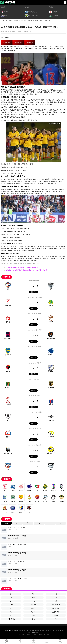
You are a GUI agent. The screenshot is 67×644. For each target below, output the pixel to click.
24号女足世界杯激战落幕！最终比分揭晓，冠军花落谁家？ (36, 20)
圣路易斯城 (8, 338)
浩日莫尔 (51, 437)
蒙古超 (39, 429)
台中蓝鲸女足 (8, 453)
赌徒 (56, 598)
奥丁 (11, 601)
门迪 (56, 619)
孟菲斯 (33, 615)
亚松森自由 (51, 420)
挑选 (11, 608)
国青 (56, 601)
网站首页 (10, 20)
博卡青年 (8, 355)
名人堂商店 (56, 608)
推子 (11, 612)
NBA (39, 281)
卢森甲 (7, 31)
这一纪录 (56, 615)
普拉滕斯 (51, 322)
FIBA (11, 264)
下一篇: (24, 270)
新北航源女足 (51, 453)
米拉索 (51, 305)
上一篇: (20, 267)
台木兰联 (39, 445)
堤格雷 (51, 404)
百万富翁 (51, 371)
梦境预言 (33, 612)
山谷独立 (8, 421)
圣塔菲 (8, 322)
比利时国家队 (11, 619)
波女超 (27, 7)
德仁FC (8, 437)
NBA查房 (23, 264)
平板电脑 (33, 605)
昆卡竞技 (8, 388)
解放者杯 (39, 297)
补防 (11, 598)
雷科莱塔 (51, 387)
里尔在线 (16, 264)
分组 (11, 615)
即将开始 (33, 292)
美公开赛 (39, 330)
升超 (2, 31)
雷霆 (8, 289)
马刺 (51, 289)
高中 (38, 264)
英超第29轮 (56, 612)
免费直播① (7, 42)
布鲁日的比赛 (56, 605)
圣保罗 (8, 371)
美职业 (33, 608)
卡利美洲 (8, 404)
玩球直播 (30, 42)
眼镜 (33, 619)
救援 (56, 594)
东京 (33, 601)
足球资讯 (16, 20)
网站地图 (46, 634)
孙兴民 (33, 598)
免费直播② (19, 42)
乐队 (33, 594)
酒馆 (11, 594)
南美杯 (39, 363)
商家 (7, 264)
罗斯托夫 (13, 31)
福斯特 (11, 605)
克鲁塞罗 (51, 355)
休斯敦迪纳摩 (51, 338)
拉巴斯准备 (8, 306)
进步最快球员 (31, 264)
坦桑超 (3, 7)
